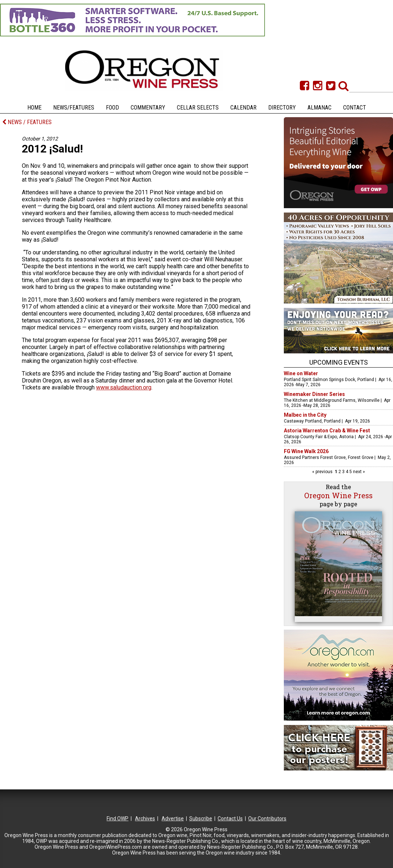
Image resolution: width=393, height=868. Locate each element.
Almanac (319, 108)
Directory (282, 108)
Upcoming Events (339, 362)
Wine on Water (301, 373)
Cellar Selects (198, 108)
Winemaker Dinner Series (314, 394)
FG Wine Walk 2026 (306, 451)
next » (358, 472)
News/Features (74, 108)
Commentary (148, 108)
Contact (355, 108)
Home (34, 108)
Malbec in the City (305, 415)
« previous (323, 472)
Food (112, 108)
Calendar (243, 108)
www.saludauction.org (124, 387)
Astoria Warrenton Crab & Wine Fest (327, 431)
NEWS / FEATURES (27, 122)
